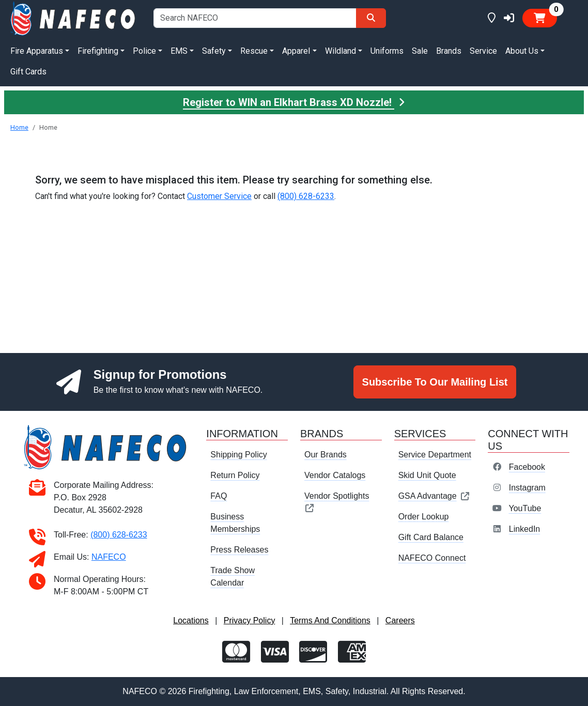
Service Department (435, 455)
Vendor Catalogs (335, 475)
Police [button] (144, 51)
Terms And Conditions (330, 620)
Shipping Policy (238, 455)
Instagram (527, 488)
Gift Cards (28, 72)
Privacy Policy (250, 620)
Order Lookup (424, 517)
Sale (420, 51)
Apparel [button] (296, 51)
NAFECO (109, 557)
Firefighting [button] (98, 51)
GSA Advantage (434, 496)
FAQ (219, 496)
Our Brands (326, 455)
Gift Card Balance (431, 537)
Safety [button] (214, 51)
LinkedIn (525, 529)
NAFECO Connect (432, 558)
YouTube (525, 508)
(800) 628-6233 (306, 196)
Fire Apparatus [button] (37, 51)
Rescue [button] (254, 51)
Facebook (527, 467)
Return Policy (235, 475)
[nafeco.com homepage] (74, 18)
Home (19, 127)
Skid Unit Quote (427, 475)
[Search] (371, 18)
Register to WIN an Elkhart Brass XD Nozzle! (294, 102)
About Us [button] (522, 51)
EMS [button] (179, 51)
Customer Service (219, 196)
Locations (191, 620)
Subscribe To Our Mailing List (435, 382)
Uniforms (387, 51)
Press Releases (239, 550)
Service (483, 51)
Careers (400, 620)
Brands (449, 51)
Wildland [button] (341, 51)
